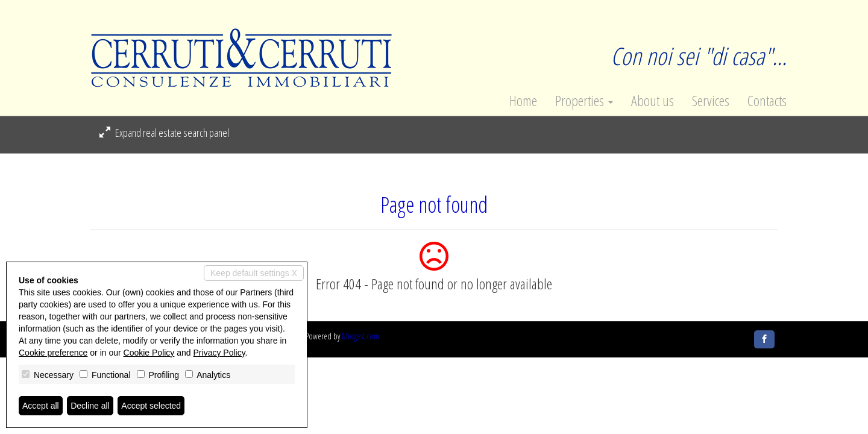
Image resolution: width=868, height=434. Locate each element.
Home (523, 101)
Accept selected (151, 406)
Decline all (90, 406)
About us (653, 101)
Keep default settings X (254, 273)
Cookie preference (53, 353)
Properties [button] (584, 101)
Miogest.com (360, 336)
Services (711, 101)
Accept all (41, 406)
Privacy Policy (219, 353)
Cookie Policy (149, 353)
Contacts (767, 101)
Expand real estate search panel (164, 133)
